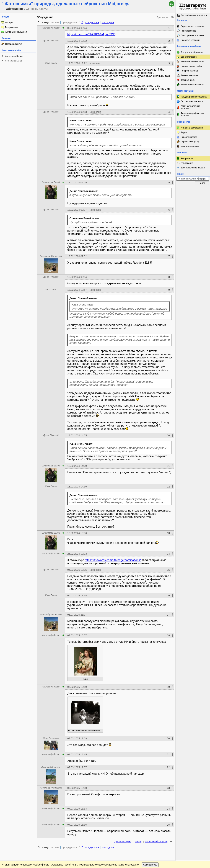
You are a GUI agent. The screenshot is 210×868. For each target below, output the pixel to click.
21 (168, 754)
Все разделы (11, 27)
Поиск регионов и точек (192, 35)
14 (168, 554)
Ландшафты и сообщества (194, 97)
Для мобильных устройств (194, 15)
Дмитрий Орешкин (51, 767)
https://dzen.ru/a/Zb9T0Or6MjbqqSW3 (91, 34)
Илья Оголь (51, 63)
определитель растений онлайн (193, 6)
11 (168, 466)
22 (168, 767)
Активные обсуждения (16, 32)
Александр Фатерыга (51, 256)
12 (168, 487)
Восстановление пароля (193, 168)
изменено (95, 63)
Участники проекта (190, 146)
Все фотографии (189, 57)
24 (168, 809)
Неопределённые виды (192, 61)
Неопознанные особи (191, 66)
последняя (108, 22)
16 (168, 595)
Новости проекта (189, 137)
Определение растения (192, 26)
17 (168, 615)
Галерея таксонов (189, 71)
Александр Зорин (14, 56)
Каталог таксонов (189, 75)
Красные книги (188, 80)
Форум (138, 842)
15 (168, 570)
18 (168, 635)
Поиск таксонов (188, 31)
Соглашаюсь (150, 865)
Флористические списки (192, 85)
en (172, 4)
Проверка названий (190, 40)
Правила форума (14, 44)
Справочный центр (190, 142)
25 (168, 825)
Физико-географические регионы (192, 114)
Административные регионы (190, 107)
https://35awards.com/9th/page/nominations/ (113, 560)
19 (168, 687)
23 (168, 788)
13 (168, 533)
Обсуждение (45, 17)
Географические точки (192, 101)
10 (168, 435)
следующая (92, 22)
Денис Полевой (51, 41)
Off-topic (9, 23)
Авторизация (187, 158)
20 (168, 738)
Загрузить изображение (192, 52)
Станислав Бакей (14, 61)
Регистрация (187, 163)
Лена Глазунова (51, 738)
